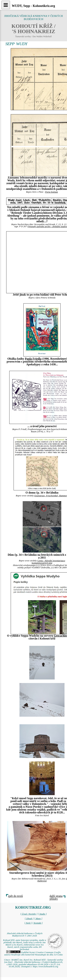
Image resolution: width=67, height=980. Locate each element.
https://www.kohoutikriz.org (45, 967)
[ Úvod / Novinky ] (29, 914)
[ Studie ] (42, 914)
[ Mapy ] (38, 919)
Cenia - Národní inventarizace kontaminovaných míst (49, 562)
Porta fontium (51, 192)
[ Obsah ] (29, 919)
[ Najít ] (28, 923)
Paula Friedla (33, 359)
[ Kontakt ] (38, 923)
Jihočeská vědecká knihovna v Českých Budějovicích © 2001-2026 (25, 935)
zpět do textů (15, 896)
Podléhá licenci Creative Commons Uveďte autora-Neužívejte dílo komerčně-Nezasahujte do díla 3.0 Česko (33, 954)
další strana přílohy (56, 897)
